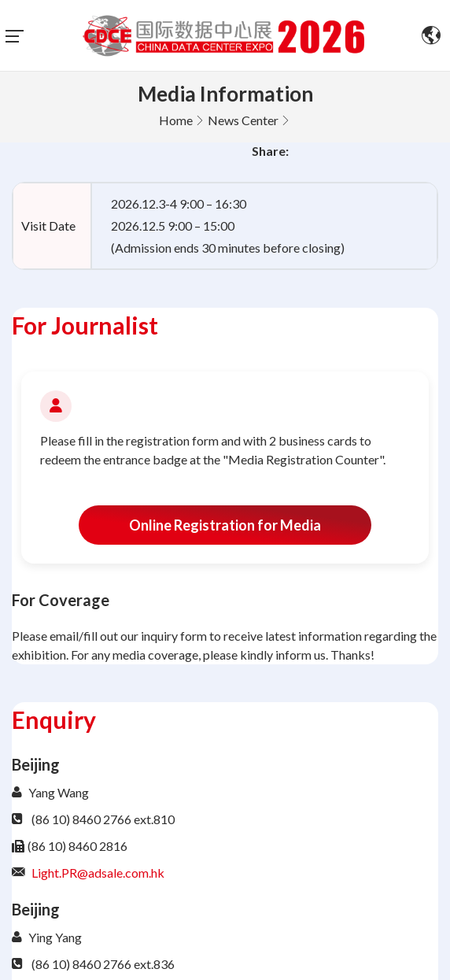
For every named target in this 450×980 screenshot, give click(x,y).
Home (176, 120)
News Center (243, 120)
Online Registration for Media (225, 525)
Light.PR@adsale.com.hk (98, 873)
